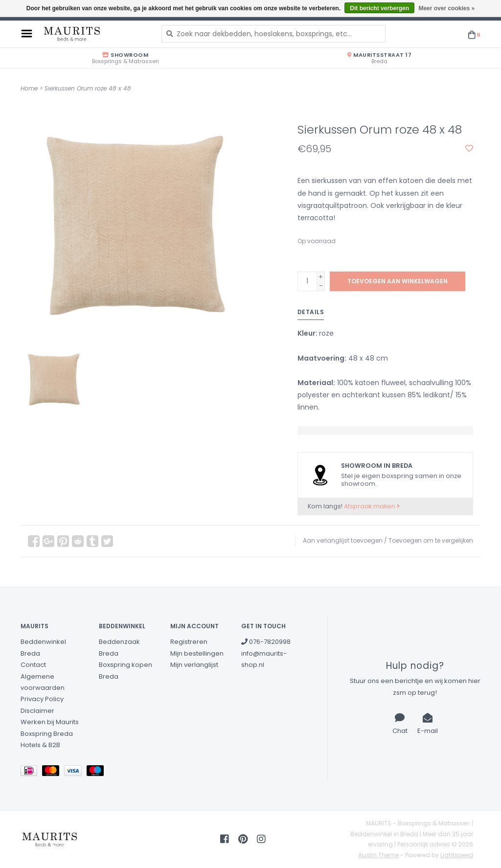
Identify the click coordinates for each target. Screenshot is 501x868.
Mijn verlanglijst (194, 665)
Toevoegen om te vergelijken (431, 540)
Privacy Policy (42, 699)
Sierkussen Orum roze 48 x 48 (88, 88)
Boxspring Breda (47, 734)
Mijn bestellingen (197, 653)
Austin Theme (378, 855)
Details (311, 312)
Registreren (189, 642)
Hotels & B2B (40, 745)
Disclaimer (37, 711)
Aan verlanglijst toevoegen (343, 540)
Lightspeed (457, 855)
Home (29, 88)
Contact (33, 665)
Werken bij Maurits (50, 722)
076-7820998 (266, 642)
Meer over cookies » (446, 8)
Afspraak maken (372, 506)
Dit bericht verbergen (379, 8)
